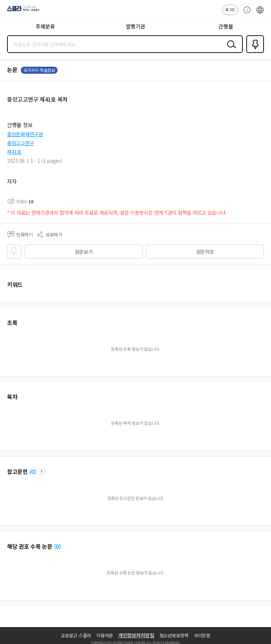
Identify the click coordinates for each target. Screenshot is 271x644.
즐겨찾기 (254, 52)
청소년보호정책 (174, 635)
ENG (260, 13)
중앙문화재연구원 (25, 134)
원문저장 (205, 252)
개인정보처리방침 (136, 635)
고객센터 (245, 13)
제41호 (14, 152)
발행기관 (136, 26)
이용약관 (105, 635)
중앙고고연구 (20, 143)
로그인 (230, 9)
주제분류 (45, 26)
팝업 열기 (42, 471)
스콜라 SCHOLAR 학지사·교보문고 (21, 11)
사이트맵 (202, 635)
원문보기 (84, 252)
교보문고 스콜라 (76, 635)
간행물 (226, 26)
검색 (230, 50)
